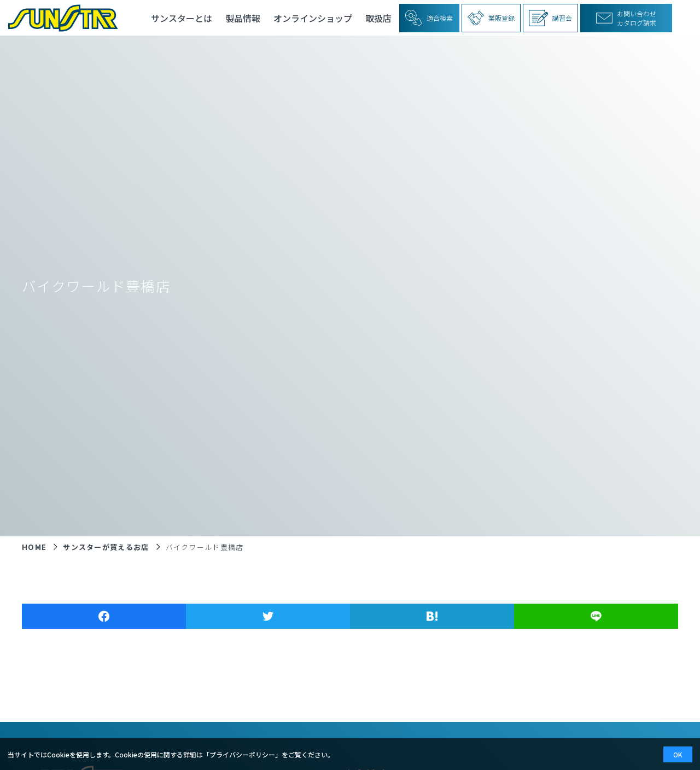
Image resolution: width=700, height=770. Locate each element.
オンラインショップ (313, 18)
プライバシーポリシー (242, 754)
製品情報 (243, 18)
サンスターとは (182, 18)
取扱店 (378, 18)
